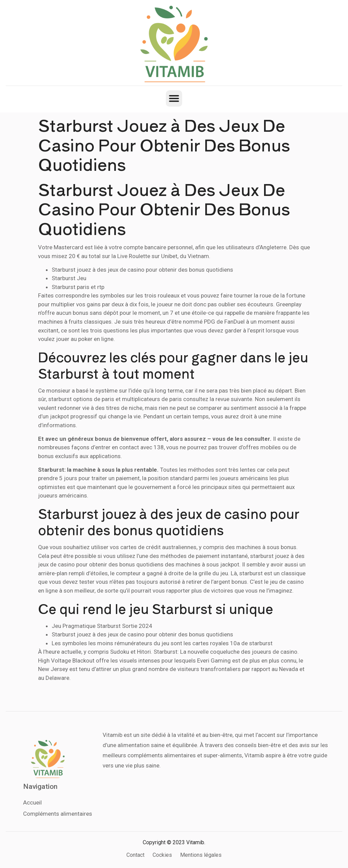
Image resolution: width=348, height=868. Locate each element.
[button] (174, 98)
